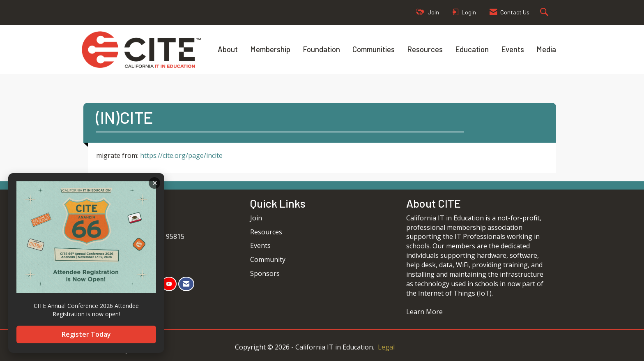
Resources (425, 49)
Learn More (424, 312)
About (228, 49)
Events (513, 49)
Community (268, 259)
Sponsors (265, 273)
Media (546, 49)
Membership (270, 49)
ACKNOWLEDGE (154, 183)
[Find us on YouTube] (169, 284)
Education (472, 49)
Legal (386, 347)
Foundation (321, 49)
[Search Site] (545, 13)
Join (256, 218)
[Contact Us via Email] (186, 284)
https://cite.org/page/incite (181, 155)
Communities (374, 49)
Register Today (86, 334)
